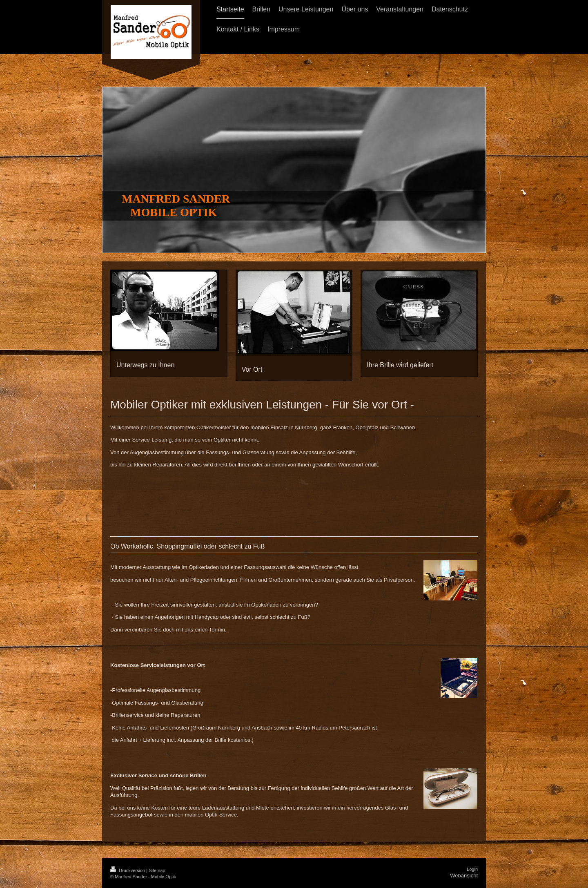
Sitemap (157, 870)
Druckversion (128, 870)
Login (472, 869)
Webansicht (464, 876)
